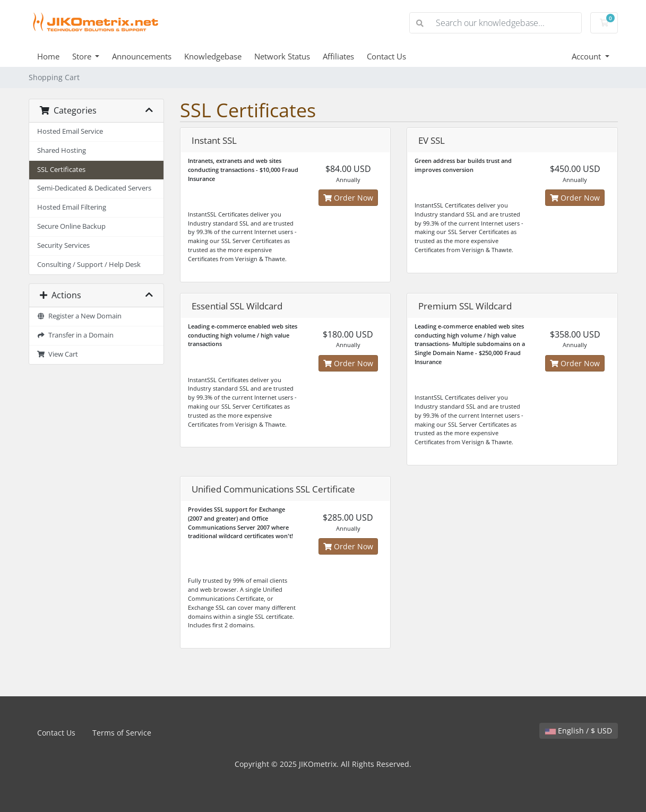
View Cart (58, 354)
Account (587, 56)
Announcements (142, 56)
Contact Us (386, 56)
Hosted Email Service (70, 131)
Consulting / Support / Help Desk (89, 265)
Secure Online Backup (71, 226)
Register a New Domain (80, 316)
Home (48, 56)
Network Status (282, 56)
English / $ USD (579, 731)
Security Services (63, 245)
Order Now (348, 198)
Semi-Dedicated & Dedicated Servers (94, 188)
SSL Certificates (61, 170)
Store (83, 56)
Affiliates (338, 56)
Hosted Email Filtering (72, 207)
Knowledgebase (213, 56)
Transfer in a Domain (76, 335)
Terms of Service (122, 733)
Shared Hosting (62, 150)
